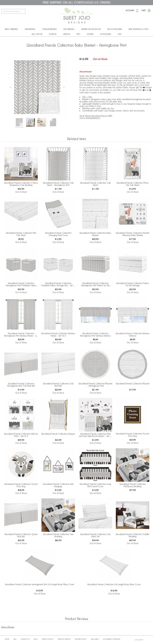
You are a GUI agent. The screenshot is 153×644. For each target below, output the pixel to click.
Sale (120, 34)
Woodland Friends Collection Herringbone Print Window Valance (95, 335)
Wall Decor (37, 34)
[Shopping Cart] (149, 11)
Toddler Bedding (49, 29)
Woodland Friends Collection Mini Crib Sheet (21, 234)
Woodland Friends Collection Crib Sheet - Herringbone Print (58, 184)
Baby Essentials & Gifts (139, 29)
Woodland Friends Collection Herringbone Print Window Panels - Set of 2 (21, 335)
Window (67, 34)
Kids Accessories (115, 29)
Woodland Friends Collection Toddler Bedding (133, 535)
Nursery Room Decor (91, 29)
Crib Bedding (30, 29)
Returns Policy (81, 639)
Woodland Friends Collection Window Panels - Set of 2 (58, 335)
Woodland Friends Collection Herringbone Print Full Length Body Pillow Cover (40, 584)
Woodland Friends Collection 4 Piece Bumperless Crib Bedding (21, 184)
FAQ (15, 639)
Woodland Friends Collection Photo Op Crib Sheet (133, 184)
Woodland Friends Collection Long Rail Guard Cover (95, 485)
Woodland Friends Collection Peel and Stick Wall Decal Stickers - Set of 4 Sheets (95, 435)
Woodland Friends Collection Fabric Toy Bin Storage (133, 284)
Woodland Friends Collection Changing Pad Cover (58, 234)
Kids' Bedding (69, 29)
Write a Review (8, 627)
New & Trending (11, 29)
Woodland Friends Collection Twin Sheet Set (95, 535)
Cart (144, 11)
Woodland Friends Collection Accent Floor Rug (133, 435)
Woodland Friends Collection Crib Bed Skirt (58, 385)
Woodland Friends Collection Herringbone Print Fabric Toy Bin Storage (95, 284)
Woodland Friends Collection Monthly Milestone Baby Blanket (133, 234)
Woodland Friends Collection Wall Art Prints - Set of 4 (21, 435)
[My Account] (137, 11)
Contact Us (25, 639)
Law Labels (95, 639)
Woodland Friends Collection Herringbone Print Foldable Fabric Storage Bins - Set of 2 (21, 284)
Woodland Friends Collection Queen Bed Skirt (21, 535)
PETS (78, 34)
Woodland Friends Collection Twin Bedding (58, 535)
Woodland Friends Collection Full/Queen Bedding (133, 485)
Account (130, 11)
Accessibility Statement (112, 639)
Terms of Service (64, 639)
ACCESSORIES (106, 34)
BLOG (36, 639)
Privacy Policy (48, 639)
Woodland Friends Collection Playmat (133, 384)
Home (7, 639)
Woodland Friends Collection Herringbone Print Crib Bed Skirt (21, 385)
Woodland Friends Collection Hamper (58, 434)
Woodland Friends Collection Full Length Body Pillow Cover (114, 584)
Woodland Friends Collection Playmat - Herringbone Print (95, 385)
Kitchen (90, 34)
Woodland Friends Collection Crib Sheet (95, 184)
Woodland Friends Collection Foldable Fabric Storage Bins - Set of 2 (58, 284)
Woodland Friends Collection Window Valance (133, 335)
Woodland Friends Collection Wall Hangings (58, 485)
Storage (53, 34)
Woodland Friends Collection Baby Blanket (95, 234)
